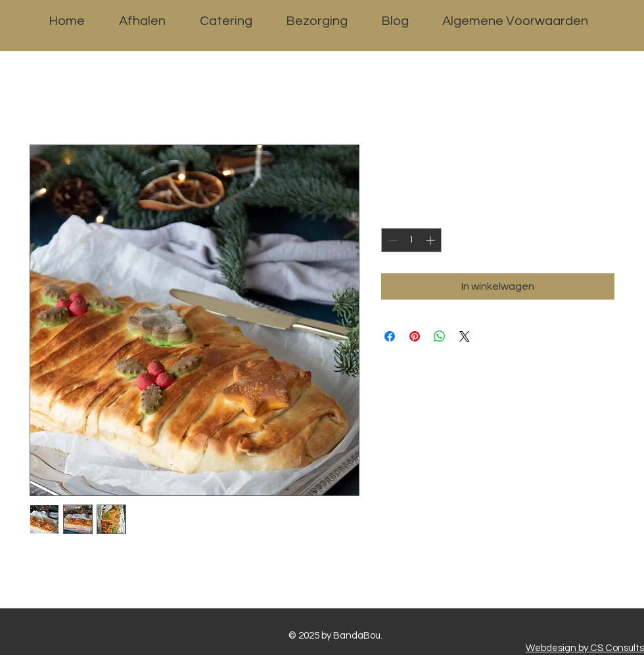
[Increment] (431, 240)
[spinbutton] (411, 240)
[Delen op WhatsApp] (440, 336)
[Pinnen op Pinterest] (415, 336)
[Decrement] (391, 240)
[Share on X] (465, 336)
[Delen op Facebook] (390, 336)
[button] (633, 25)
